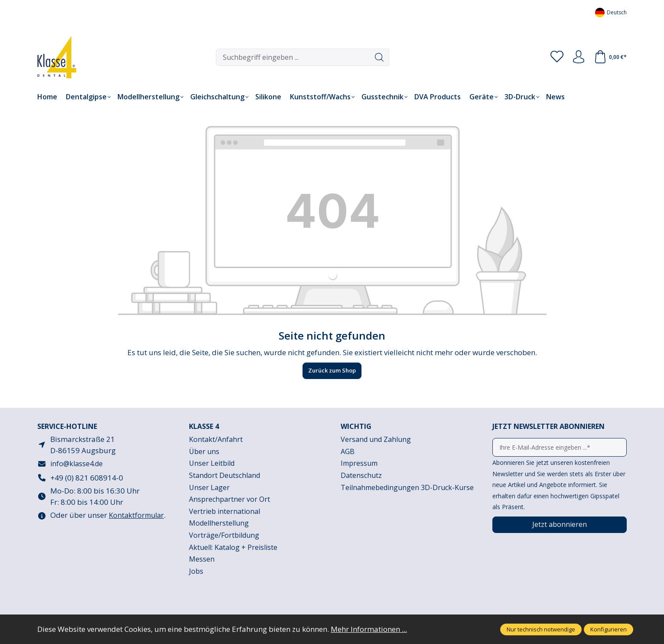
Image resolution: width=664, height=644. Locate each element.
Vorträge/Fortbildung (224, 535)
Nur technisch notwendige (541, 629)
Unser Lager (209, 487)
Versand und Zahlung (376, 439)
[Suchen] (379, 57)
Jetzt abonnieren (560, 524)
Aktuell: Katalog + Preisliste (233, 547)
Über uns (204, 451)
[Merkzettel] (557, 57)
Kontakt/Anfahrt (216, 439)
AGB (348, 451)
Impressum (359, 463)
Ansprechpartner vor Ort (229, 499)
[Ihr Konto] (579, 57)
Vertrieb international (225, 511)
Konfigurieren (609, 629)
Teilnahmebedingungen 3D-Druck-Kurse (407, 487)
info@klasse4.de (76, 464)
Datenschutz (361, 475)
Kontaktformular (136, 515)
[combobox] (293, 57)
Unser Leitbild (212, 463)
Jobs (196, 571)
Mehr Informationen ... (369, 629)
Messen (202, 559)
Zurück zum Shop (332, 370)
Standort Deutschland (225, 475)
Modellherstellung (219, 523)
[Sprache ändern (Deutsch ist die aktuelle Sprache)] (611, 12)
